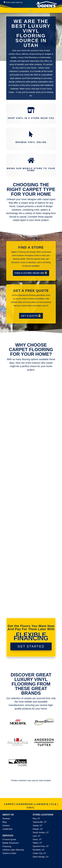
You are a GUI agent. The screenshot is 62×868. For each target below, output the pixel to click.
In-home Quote (9, 839)
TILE (54, 804)
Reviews (6, 819)
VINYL (31, 808)
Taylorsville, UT (40, 822)
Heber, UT (37, 843)
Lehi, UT (37, 836)
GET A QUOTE (29, 316)
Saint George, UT (41, 857)
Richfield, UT (39, 850)
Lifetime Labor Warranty (13, 850)
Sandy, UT (37, 826)
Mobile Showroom (11, 843)
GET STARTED (31, 646)
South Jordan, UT (41, 833)
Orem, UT (37, 839)
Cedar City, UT (39, 853)
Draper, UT (38, 829)
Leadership (7, 829)
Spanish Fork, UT (41, 846)
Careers (6, 826)
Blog (4, 822)
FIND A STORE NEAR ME (29, 273)
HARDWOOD (25, 804)
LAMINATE (42, 804)
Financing (7, 846)
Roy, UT (36, 819)
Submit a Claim (9, 853)
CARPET (10, 804)
